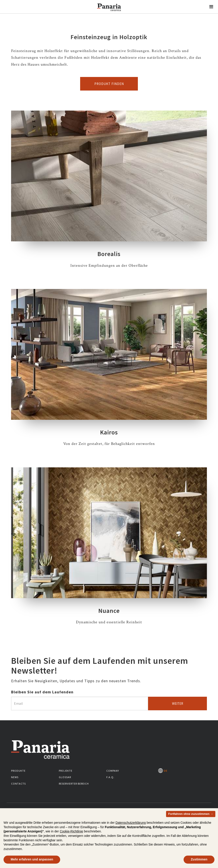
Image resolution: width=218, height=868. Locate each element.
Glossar (65, 777)
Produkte (18, 771)
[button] (211, 7)
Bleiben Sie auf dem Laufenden (42, 692)
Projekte (66, 771)
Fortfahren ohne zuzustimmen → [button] (191, 815)
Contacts (18, 784)
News (15, 777)
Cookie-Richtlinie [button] (71, 833)
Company (113, 771)
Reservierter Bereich (74, 784)
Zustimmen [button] (199, 861)
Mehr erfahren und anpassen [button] (32, 861)
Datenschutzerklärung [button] (131, 824)
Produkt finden (109, 84)
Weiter (178, 703)
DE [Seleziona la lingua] (163, 771)
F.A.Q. (110, 777)
